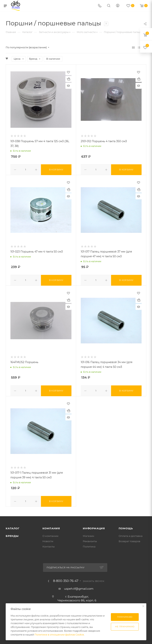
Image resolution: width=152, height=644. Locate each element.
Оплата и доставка (131, 534)
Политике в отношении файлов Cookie (59, 635)
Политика (89, 545)
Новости (48, 540)
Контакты (49, 545)
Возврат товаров (129, 540)
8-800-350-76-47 (66, 579)
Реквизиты (90, 540)
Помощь (126, 527)
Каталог (13, 527)
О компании (50, 534)
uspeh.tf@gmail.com (79, 587)
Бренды (12, 534)
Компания (51, 527)
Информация (94, 527)
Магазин (89, 534)
